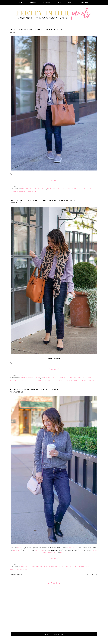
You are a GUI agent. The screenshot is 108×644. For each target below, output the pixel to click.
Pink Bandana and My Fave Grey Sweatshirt (37, 30)
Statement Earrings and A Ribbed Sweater (36, 389)
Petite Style (38, 380)
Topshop (24, 569)
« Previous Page (18, 575)
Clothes (25, 189)
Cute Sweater (27, 378)
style (34, 191)
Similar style (40, 550)
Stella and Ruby (24, 191)
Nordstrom (15, 380)
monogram (81, 378)
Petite (86, 189)
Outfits (24, 187)
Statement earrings (78, 567)
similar (81, 550)
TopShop (20, 548)
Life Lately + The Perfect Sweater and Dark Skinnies (43, 200)
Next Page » (92, 575)
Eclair (63, 553)
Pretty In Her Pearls (54, 14)
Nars (89, 378)
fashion (32, 189)
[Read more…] (54, 180)
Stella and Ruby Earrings (80, 380)
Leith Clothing (47, 378)
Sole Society (49, 380)
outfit (80, 189)
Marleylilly (42, 189)
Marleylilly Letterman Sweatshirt (62, 189)
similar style (17, 550)
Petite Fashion (52, 567)
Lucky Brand (60, 378)
